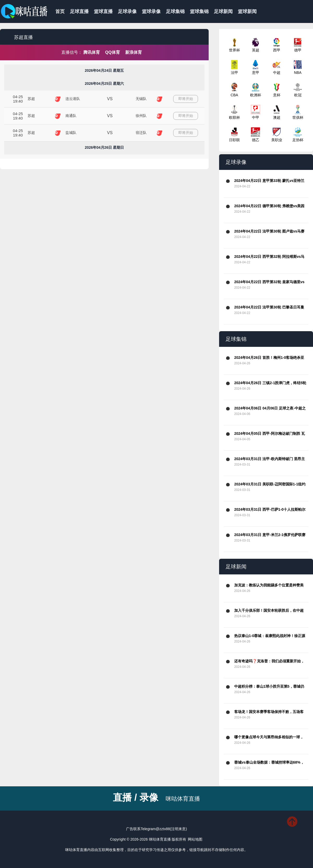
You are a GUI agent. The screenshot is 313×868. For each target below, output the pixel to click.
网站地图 (195, 839)
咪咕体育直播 (183, 799)
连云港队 (73, 99)
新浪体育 (134, 52)
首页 (60, 11)
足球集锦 (175, 11)
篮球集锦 (199, 11)
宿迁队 (141, 133)
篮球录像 (151, 11)
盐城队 (71, 133)
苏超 (31, 99)
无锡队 (141, 99)
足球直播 (79, 11)
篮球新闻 (247, 11)
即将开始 (186, 99)
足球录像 (127, 11)
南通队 (71, 116)
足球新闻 (223, 11)
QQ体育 (113, 52)
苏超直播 (23, 37)
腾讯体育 (92, 52)
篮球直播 (103, 11)
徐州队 (141, 116)
